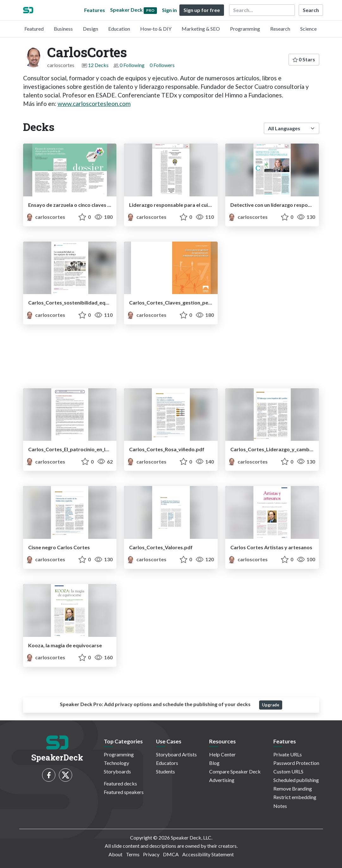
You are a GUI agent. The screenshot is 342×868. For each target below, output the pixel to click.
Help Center (222, 754)
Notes (280, 806)
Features (95, 10)
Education (119, 29)
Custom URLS (288, 771)
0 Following (132, 65)
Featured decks (120, 783)
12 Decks (98, 65)
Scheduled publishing (296, 780)
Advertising (222, 780)
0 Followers (162, 65)
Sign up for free (202, 10)
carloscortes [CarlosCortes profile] (45, 217)
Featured (34, 29)
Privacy (151, 854)
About (115, 854)
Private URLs (288, 754)
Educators (167, 763)
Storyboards (117, 771)
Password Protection (296, 763)
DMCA (171, 854)
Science (308, 29)
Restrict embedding (295, 797)
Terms (133, 854)
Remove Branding (293, 788)
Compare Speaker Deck (235, 771)
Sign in (169, 10)
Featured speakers (124, 792)
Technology (116, 763)
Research (280, 29)
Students (165, 771)
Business (63, 29)
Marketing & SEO (201, 29)
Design (90, 29)
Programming (245, 29)
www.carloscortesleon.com (94, 104)
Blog (214, 763)
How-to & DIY (156, 29)
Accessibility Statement (208, 854)
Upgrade (271, 705)
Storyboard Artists (176, 754)
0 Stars (304, 59)
